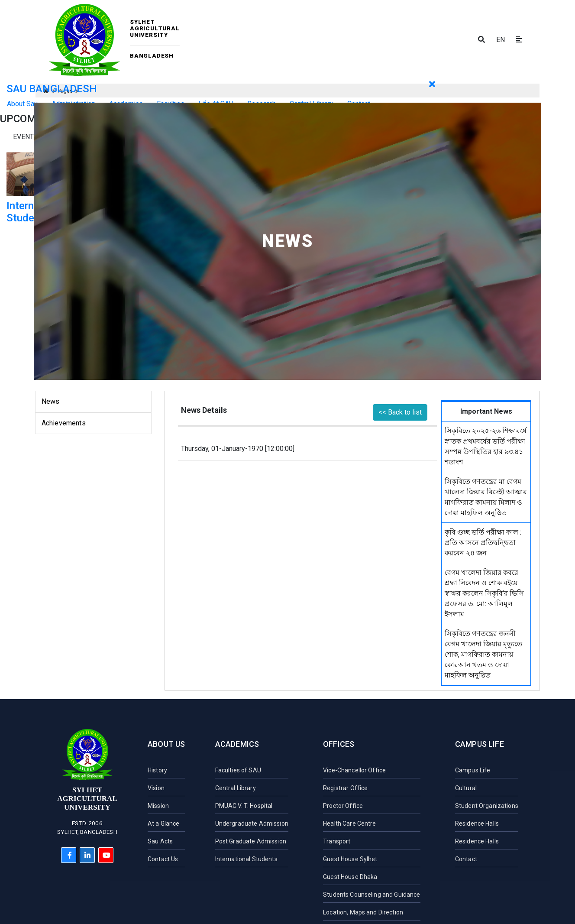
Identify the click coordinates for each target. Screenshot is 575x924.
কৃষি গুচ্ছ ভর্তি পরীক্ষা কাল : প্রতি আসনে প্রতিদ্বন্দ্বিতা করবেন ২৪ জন (483, 543)
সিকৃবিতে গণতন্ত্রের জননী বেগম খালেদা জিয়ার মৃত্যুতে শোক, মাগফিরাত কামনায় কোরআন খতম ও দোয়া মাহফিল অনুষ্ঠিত (483, 654)
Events (26, 137)
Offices (339, 744)
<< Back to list (400, 412)
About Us (166, 744)
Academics (237, 744)
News (51, 401)
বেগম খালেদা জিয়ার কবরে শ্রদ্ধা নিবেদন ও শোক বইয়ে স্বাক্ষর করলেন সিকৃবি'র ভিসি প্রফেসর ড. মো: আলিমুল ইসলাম (484, 593)
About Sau (22, 104)
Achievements (64, 423)
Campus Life (480, 744)
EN (501, 40)
